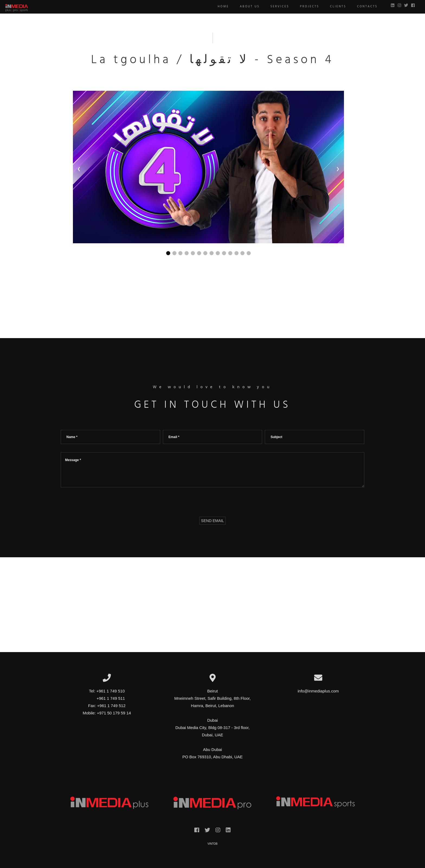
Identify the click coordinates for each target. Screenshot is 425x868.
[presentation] (102, 501)
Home (221, 7)
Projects (307, 7)
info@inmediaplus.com (318, 691)
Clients (336, 7)
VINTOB (212, 844)
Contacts (365, 7)
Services (277, 7)
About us (247, 7)
